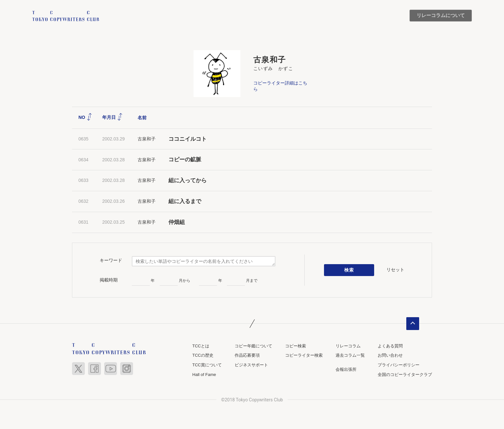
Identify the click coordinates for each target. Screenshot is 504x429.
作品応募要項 (247, 356)
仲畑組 (177, 222)
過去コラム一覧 (350, 356)
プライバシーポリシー (399, 365)
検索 (349, 270)
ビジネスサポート (251, 365)
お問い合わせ (390, 356)
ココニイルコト (188, 139)
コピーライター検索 (304, 356)
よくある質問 (390, 346)
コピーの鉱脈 (185, 160)
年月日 (113, 117)
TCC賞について (207, 365)
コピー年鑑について (253, 346)
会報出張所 (346, 369)
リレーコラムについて (441, 15)
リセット (395, 270)
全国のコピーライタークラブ (405, 375)
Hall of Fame (204, 375)
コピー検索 (296, 346)
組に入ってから (188, 180)
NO (85, 117)
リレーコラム (348, 346)
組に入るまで (185, 201)
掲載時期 (109, 280)
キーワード (111, 260)
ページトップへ (413, 324)
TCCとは (201, 346)
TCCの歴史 (203, 356)
